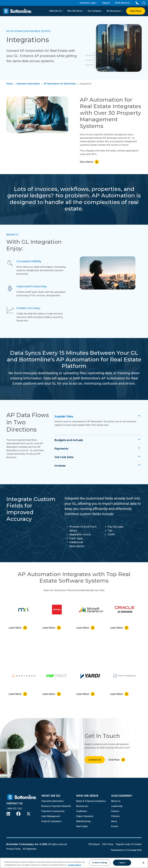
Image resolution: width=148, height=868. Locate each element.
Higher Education (85, 816)
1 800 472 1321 (14, 809)
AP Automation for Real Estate (60, 84)
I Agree (122, 863)
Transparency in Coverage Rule (126, 850)
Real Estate (82, 826)
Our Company (95, 11)
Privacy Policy (14, 849)
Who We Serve (76, 11)
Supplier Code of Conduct (129, 844)
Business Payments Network (56, 806)
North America (122, 3)
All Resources (115, 11)
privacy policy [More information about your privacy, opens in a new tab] (75, 865)
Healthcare (82, 811)
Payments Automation (28, 84)
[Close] (143, 863)
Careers (115, 811)
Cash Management (51, 816)
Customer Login (88, 3)
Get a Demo (86, 162)
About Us (116, 801)
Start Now (136, 11)
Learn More (15, 628)
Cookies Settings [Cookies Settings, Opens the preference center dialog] (100, 863)
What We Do (57, 11)
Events (115, 826)
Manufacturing (83, 821)
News (114, 821)
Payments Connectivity (53, 811)
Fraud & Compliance (51, 821)
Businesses (82, 806)
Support (106, 3)
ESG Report (94, 844)
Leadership (117, 806)
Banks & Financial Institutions (91, 801)
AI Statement (30, 849)
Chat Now (114, 760)
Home (10, 84)
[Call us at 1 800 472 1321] (137, 3)
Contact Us (95, 760)
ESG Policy (108, 844)
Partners (115, 816)
